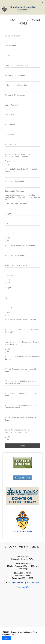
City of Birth (10, 56)
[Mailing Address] (22, 109)
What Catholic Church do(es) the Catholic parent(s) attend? (21, 170)
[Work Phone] (22, 129)
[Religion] (22, 218)
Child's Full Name (12, 36)
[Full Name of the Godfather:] (22, 208)
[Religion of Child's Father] (22, 79)
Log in (7, 638)
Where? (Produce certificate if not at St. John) (21, 370)
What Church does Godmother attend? (20, 320)
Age (6, 223)
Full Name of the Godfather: (16, 204)
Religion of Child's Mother (16, 95)
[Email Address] (22, 149)
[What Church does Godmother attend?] (22, 324)
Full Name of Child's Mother (16, 85)
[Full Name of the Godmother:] (22, 270)
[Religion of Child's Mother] (22, 99)
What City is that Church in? (16, 181)
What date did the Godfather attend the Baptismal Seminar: (20, 382)
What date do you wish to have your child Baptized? (21, 331)
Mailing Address (12, 105)
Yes (8, 161)
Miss (9, 280)
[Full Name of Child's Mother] (22, 89)
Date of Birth (10, 46)
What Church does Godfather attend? (20, 246)
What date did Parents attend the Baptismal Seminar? (22, 358)
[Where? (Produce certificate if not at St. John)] (22, 375)
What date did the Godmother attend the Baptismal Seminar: (21, 407)
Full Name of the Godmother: (16, 265)
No (8, 164)
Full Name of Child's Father (16, 65)
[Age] (22, 228)
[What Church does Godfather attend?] (22, 250)
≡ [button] (42, 2)
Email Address (11, 144)
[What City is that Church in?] (22, 185)
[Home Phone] (22, 119)
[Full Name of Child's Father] (22, 70)
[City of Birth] (22, 60)
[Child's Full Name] (22, 40)
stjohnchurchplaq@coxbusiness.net (25, 583)
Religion (8, 213)
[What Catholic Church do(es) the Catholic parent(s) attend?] (22, 175)
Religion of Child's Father (15, 75)
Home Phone (11, 115)
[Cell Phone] (22, 139)
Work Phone (10, 125)
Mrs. (9, 283)
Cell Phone (9, 134)
